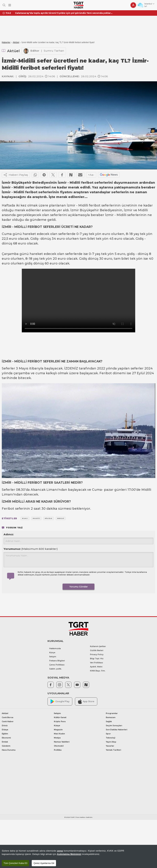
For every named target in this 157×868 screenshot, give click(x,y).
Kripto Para (60, 722)
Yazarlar (110, 746)
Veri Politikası (96, 663)
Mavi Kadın (59, 734)
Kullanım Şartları (98, 646)
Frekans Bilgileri (57, 661)
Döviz (5, 726)
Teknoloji (110, 738)
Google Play (60, 702)
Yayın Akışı (111, 742)
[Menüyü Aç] (10, 5)
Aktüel (16, 42)
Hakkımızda (55, 649)
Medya (57, 738)
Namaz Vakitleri (62, 742)
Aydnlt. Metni (96, 667)
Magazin (58, 730)
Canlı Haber (8, 722)
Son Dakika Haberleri (117, 730)
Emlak (5, 742)
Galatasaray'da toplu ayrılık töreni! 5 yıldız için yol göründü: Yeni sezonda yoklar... (64, 13)
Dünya (5, 730)
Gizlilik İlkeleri (97, 650)
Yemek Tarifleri (113, 750)
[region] (78, 856)
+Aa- (91, 175)
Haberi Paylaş (16, 175)
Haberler (6, 42)
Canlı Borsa (8, 717)
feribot (95, 205)
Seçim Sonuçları (114, 726)
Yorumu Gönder (79, 587)
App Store (86, 702)
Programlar (112, 713)
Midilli (83, 205)
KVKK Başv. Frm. (98, 671)
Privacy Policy (97, 655)
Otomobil (59, 746)
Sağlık (109, 722)
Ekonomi (6, 738)
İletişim (53, 657)
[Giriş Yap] (133, 5)
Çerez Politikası (57, 665)
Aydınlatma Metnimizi (69, 854)
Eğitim (5, 734)
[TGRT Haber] (78, 5)
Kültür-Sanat (60, 717)
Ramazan (111, 717)
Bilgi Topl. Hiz (97, 659)
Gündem (6, 746)
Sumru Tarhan (54, 51)
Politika (58, 750)
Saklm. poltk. (55, 669)
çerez (60, 851)
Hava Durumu (9, 750)
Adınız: (9, 534)
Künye (52, 653)
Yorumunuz (31, 549)
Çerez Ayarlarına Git (44, 863)
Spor (108, 734)
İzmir (71, 205)
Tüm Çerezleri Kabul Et (15, 863)
